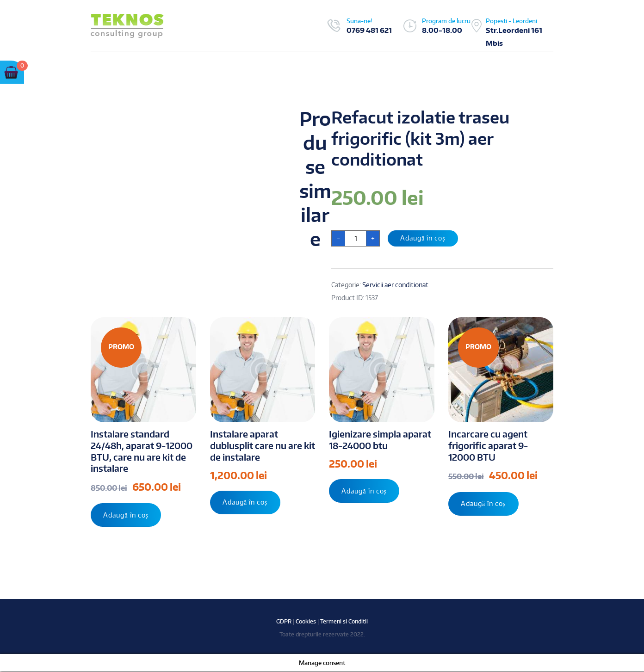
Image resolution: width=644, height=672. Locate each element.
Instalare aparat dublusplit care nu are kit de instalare (263, 445)
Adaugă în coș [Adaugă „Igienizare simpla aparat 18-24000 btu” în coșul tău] (365, 491)
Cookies (306, 622)
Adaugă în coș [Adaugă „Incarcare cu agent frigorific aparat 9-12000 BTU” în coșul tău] (484, 504)
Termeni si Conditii (344, 622)
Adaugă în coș (423, 238)
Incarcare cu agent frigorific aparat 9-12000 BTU (488, 445)
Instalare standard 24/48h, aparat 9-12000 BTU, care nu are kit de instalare (142, 451)
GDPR (284, 622)
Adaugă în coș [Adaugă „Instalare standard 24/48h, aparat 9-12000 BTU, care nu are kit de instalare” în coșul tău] (126, 515)
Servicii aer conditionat (395, 285)
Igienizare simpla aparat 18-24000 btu (380, 440)
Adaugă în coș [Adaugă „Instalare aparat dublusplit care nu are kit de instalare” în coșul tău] (246, 502)
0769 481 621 (369, 30)
